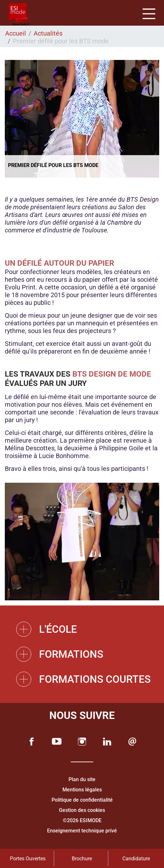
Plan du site (82, 779)
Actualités (48, 33)
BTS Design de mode (112, 374)
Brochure (82, 859)
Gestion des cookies (82, 810)
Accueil (16, 33)
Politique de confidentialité (82, 800)
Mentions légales (82, 790)
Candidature (136, 859)
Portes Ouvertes (28, 859)
